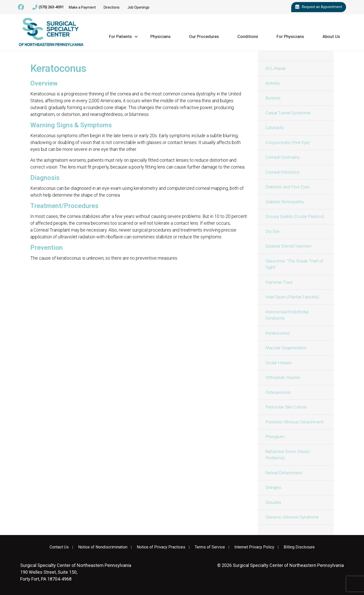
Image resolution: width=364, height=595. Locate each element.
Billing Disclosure (299, 547)
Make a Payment (82, 7)
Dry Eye (272, 231)
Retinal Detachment (284, 473)
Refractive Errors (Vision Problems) (288, 455)
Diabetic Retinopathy (285, 202)
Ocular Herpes (279, 363)
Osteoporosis (278, 392)
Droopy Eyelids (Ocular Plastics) (295, 216)
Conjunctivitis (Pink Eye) (288, 142)
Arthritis (273, 83)
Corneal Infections (282, 172)
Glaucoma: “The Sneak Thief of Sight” (294, 264)
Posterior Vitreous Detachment (294, 422)
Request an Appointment (319, 7)
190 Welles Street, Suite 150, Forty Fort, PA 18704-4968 (76, 572)
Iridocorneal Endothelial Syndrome (287, 315)
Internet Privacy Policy (254, 547)
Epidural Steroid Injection (288, 246)
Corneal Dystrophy (283, 157)
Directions (112, 7)
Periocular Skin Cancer (286, 407)
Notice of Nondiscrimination (103, 547)
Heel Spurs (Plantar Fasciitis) (292, 297)
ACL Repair (276, 68)
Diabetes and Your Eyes (288, 187)
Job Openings (138, 7)
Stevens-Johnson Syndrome (292, 517)
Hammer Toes (279, 282)
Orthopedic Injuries (283, 377)
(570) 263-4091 (48, 7)
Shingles (273, 487)
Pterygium (275, 437)
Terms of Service (210, 547)
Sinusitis (273, 502)
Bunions (273, 98)
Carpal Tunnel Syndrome (288, 113)
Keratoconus (278, 333)
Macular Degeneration (286, 348)
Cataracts (275, 128)
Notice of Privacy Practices (161, 547)
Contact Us (59, 547)
